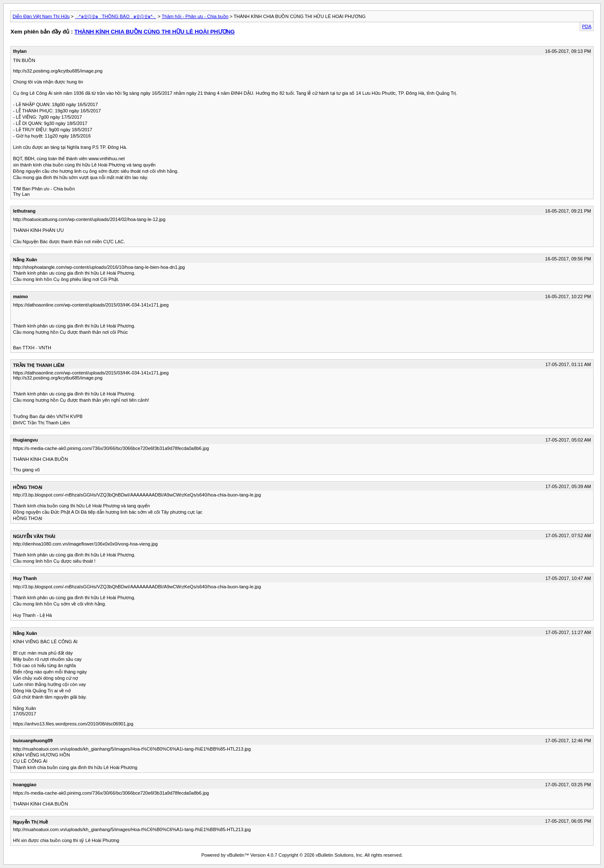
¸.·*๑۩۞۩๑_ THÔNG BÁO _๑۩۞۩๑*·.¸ (116, 16)
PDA (587, 26)
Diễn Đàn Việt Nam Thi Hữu (41, 16)
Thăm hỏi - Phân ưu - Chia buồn (195, 16)
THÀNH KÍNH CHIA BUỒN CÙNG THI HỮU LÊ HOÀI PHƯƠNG (154, 32)
